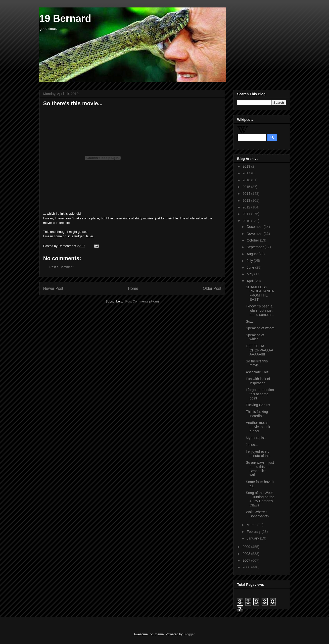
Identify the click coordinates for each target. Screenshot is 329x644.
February (254, 532)
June (251, 267)
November (255, 234)
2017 (247, 173)
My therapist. (256, 438)
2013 (247, 200)
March (252, 525)
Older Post (212, 288)
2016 (247, 180)
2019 (247, 166)
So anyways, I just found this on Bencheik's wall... (260, 469)
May (250, 274)
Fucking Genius (258, 405)
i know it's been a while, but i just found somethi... (260, 310)
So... (249, 321)
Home (133, 288)
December (255, 227)
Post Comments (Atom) (142, 301)
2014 (247, 194)
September (256, 247)
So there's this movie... (257, 363)
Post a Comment (62, 267)
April (251, 281)
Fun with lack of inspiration (258, 381)
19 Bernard (65, 18)
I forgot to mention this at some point (260, 394)
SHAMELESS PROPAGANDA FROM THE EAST (260, 293)
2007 (247, 560)
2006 (247, 567)
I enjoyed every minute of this (258, 454)
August (253, 254)
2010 (247, 221)
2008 (247, 554)
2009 (247, 547)
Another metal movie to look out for (258, 427)
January (253, 538)
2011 (247, 214)
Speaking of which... (255, 337)
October (253, 240)
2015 (247, 187)
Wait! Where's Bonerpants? (257, 514)
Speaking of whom (260, 328)
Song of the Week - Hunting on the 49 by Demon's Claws (260, 499)
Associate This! (258, 372)
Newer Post (53, 288)
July (250, 261)
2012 (247, 207)
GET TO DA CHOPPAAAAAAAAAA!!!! (259, 350)
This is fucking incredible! (257, 414)
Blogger (189, 634)
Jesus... (252, 445)
